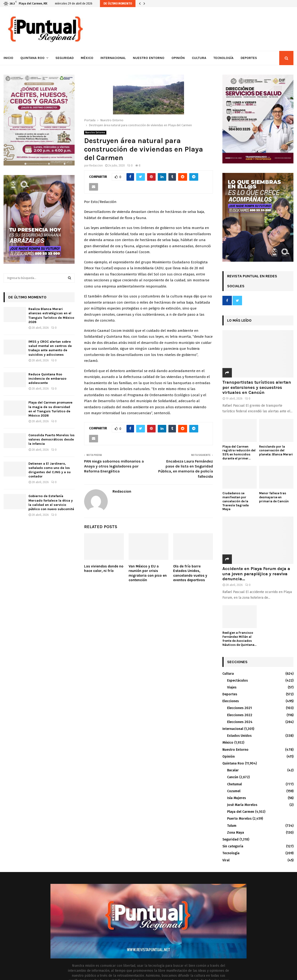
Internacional (113, 58)
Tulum (232, 826)
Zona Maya (236, 833)
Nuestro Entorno (149, 58)
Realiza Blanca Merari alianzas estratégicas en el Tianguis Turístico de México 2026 (51, 315)
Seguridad (65, 58)
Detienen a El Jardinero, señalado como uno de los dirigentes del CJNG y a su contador (49, 470)
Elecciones (231, 701)
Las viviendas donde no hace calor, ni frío (104, 569)
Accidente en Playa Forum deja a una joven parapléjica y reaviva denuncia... (256, 574)
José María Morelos (242, 805)
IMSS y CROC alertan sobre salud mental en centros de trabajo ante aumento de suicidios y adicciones (50, 348)
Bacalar (233, 770)
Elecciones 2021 (239, 708)
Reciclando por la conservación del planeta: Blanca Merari (276, 451)
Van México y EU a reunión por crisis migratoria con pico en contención (148, 573)
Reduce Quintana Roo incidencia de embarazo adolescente (47, 379)
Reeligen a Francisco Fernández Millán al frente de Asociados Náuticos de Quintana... (239, 639)
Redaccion (96, 166)
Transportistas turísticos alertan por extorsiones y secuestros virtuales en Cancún (257, 387)
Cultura (199, 58)
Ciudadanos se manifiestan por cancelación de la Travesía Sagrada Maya (236, 501)
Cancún (233, 777)
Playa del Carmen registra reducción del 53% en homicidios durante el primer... (239, 452)
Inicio (8, 58)
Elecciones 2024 (240, 722)
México (87, 58)
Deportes (249, 58)
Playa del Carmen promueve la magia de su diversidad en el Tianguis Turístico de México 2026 (50, 409)
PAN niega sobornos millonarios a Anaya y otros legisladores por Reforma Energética (114, 466)
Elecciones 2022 (240, 715)
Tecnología (223, 58)
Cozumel (234, 791)
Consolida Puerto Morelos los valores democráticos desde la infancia (52, 439)
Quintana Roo (32, 58)
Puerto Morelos (239, 819)
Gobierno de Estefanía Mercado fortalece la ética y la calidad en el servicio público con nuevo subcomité (51, 503)
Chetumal (234, 784)
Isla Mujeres (236, 798)
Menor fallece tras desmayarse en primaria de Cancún (274, 497)
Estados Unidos (239, 736)
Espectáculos (237, 681)
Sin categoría (233, 846)
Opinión (178, 58)
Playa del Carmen (241, 812)
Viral (226, 860)
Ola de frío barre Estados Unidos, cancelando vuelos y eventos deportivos (190, 573)
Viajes (232, 687)
